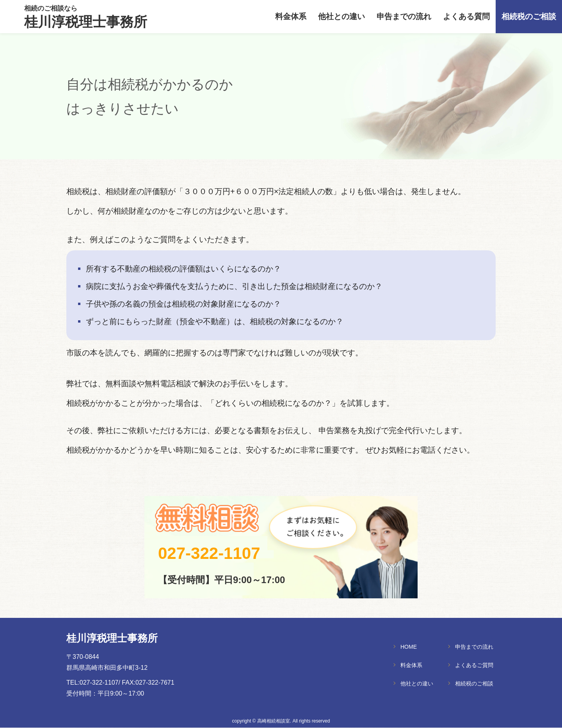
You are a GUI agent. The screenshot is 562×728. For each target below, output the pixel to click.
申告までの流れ (404, 17)
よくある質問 (466, 17)
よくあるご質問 (474, 665)
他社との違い (341, 17)
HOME (409, 647)
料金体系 (291, 17)
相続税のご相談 (529, 17)
